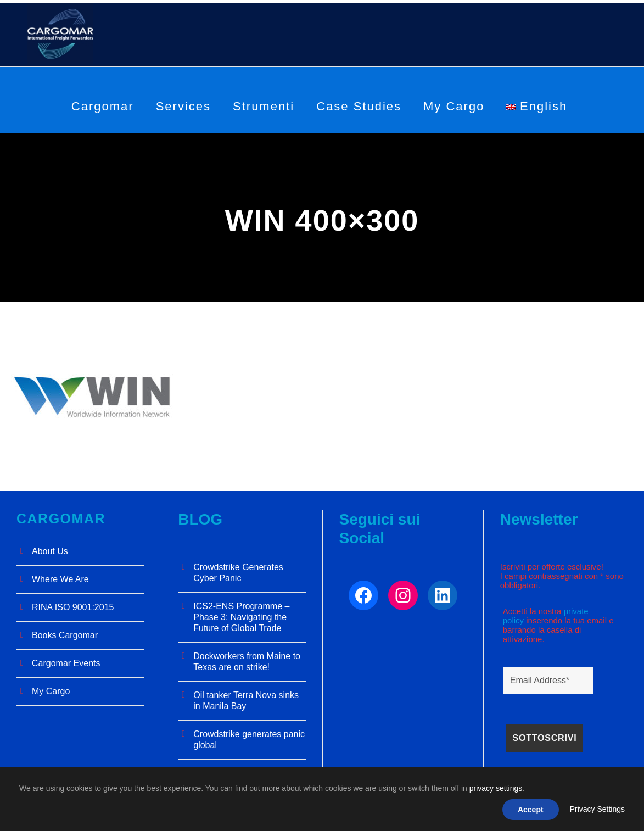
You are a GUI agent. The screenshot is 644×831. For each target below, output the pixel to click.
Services (183, 106)
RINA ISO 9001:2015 (73, 607)
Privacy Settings (597, 809)
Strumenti (264, 106)
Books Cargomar (65, 635)
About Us (50, 551)
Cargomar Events (66, 663)
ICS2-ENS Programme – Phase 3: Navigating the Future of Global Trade (241, 617)
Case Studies (359, 106)
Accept (531, 810)
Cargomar (103, 106)
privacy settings (496, 788)
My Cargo (454, 106)
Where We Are (60, 579)
